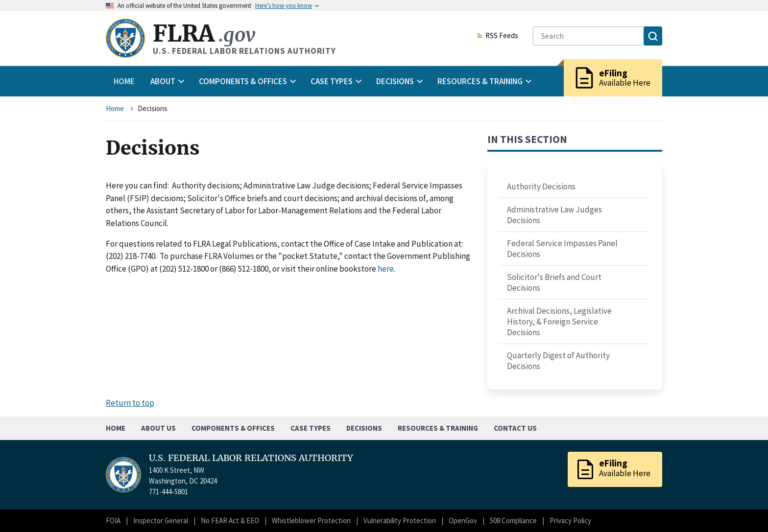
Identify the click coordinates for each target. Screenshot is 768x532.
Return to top (130, 403)
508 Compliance (513, 520)
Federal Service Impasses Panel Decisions (562, 249)
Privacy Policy (570, 520)
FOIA (113, 520)
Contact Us (515, 428)
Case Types (311, 428)
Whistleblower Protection (311, 520)
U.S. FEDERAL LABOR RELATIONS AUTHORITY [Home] (251, 458)
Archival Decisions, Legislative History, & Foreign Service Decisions (559, 322)
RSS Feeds (497, 36)
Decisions (364, 428)
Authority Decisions (541, 186)
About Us (158, 428)
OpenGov (463, 520)
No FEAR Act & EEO (230, 520)
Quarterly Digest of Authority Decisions (558, 361)
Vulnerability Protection (400, 520)
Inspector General (161, 520)
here (386, 269)
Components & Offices (233, 428)
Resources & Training (438, 428)
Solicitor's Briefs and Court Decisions (554, 282)
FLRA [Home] (204, 34)
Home (124, 81)
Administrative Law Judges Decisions (554, 215)
